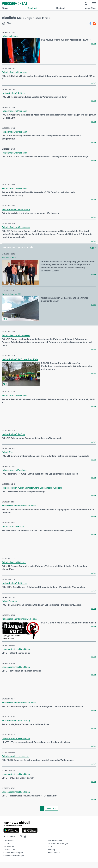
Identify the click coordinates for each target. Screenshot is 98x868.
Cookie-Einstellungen (13, 853)
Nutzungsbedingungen (58, 843)
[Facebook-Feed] (90, 23)
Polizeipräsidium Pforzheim (14, 470)
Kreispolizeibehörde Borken (14, 583)
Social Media (54, 853)
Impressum (8, 840)
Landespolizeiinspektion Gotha (16, 649)
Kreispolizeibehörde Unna (14, 93)
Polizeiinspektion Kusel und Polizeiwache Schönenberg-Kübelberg (32, 488)
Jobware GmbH (9, 258)
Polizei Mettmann (10, 36)
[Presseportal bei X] (20, 836)
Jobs (50, 847)
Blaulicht (32, 8)
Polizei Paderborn (10, 601)
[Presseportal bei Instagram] (24, 836)
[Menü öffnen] (94, 4)
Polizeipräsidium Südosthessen (16, 227)
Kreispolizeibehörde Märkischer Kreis (19, 506)
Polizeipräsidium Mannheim (14, 72)
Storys (5, 8)
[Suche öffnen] (86, 4)
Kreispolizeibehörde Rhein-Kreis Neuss (20, 619)
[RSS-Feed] (94, 23)
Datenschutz (9, 850)
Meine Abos (90, 8)
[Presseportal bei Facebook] (17, 836)
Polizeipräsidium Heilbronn (14, 527)
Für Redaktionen (55, 840)
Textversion (9, 847)
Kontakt (7, 843)
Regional (61, 8)
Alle (93, 248)
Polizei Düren (8, 452)
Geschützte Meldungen (14, 856)
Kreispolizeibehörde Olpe (13, 434)
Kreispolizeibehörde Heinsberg (16, 209)
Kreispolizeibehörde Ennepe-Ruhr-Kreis (20, 359)
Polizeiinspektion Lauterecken (15, 756)
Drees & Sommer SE (11, 294)
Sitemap (52, 850)
